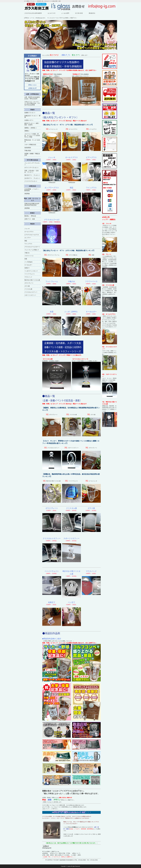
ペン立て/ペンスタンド (31, 271)
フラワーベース (29, 256)
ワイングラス (28, 244)
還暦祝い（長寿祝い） (31, 128)
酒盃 (26, 241)
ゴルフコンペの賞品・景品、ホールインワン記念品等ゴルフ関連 (32, 135)
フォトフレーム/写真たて (32, 250)
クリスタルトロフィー (31, 292)
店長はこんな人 (32, 85)
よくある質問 (65, 13)
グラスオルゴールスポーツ (32, 247)
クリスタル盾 (28, 289)
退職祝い (27, 131)
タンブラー (28, 238)
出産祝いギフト (29, 120)
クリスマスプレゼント (31, 181)
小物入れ (27, 253)
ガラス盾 (27, 286)
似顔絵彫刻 (28, 148)
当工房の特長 (79, 13)
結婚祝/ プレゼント (30, 113)
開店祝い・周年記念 (30, 216)
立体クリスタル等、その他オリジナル (74, 834)
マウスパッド (28, 277)
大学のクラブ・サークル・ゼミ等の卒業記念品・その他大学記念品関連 (32, 103)
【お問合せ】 (46, 846)
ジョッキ (27, 229)
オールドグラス (29, 232)
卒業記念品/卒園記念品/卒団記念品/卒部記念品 (32, 204)
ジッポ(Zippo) (28, 262)
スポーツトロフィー (30, 295)
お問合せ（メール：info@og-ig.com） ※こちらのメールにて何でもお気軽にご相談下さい (50, 18)
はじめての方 (52, 13)
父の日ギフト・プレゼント (32, 178)
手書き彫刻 (28, 151)
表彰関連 (27, 194)
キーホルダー (28, 265)
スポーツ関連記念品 (30, 145)
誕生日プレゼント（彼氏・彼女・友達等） (32, 124)
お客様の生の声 (32, 88)
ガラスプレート (29, 283)
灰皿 (26, 259)
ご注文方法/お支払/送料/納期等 (33, 13)
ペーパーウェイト (30, 274)
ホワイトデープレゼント (32, 168)
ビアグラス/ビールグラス (32, 235)
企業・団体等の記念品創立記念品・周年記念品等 (32, 98)
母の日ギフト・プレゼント (32, 175)
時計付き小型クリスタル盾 (32, 280)
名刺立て (27, 268)
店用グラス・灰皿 (30, 219)
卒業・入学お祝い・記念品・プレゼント (32, 171)
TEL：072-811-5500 (80, 860)
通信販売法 (92, 13)
